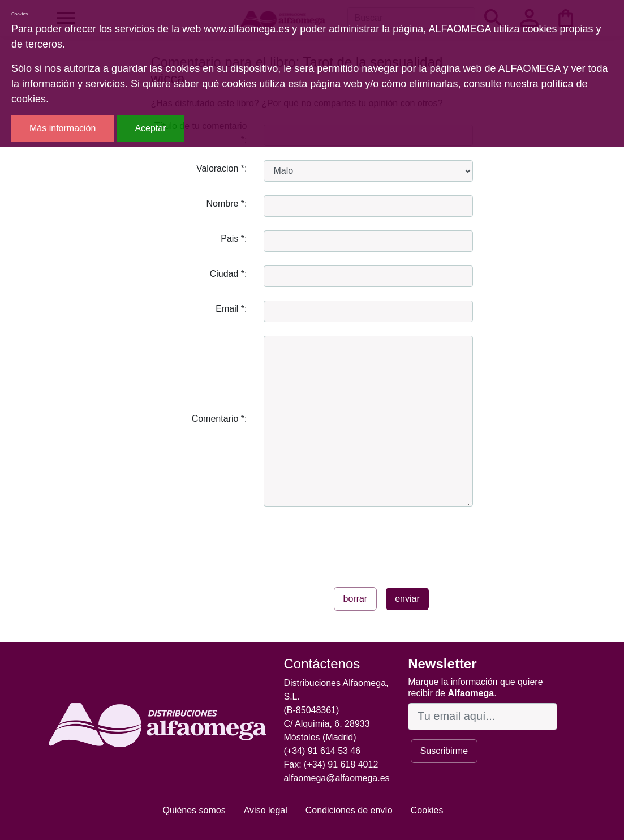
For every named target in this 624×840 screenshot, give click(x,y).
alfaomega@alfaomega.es (337, 778)
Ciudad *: (229, 274)
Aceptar (150, 128)
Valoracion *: (222, 168)
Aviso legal (266, 810)
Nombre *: (226, 203)
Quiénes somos (194, 810)
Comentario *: (220, 419)
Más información (63, 128)
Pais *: (234, 239)
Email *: (231, 309)
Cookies (427, 810)
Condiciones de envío (349, 810)
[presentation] (350, 542)
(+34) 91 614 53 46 (322, 751)
